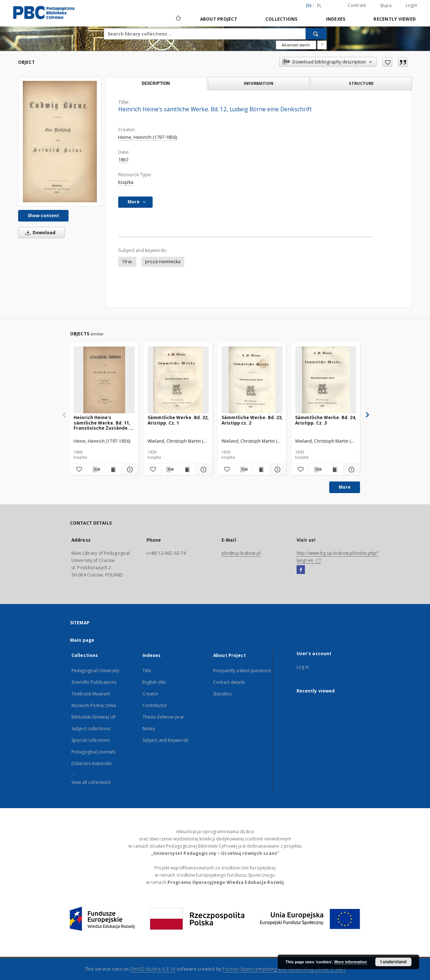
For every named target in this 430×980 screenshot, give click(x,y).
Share (386, 6)
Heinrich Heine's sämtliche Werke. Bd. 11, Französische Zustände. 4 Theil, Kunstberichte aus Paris (103, 423)
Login (412, 5)
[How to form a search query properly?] (322, 45)
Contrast (357, 5)
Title (147, 671)
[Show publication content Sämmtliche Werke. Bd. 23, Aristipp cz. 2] (260, 470)
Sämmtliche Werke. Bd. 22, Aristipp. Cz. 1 (178, 420)
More (345, 487)
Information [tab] (259, 83)
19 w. (127, 262)
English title (154, 682)
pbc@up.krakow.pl (241, 553)
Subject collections (91, 729)
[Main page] (178, 19)
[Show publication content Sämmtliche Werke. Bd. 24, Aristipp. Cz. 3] (334, 470)
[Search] (316, 34)
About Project (219, 19)
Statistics (222, 694)
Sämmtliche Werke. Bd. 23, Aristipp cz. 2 (252, 420)
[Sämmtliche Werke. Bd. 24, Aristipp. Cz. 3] (326, 380)
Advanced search (296, 45)
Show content (43, 216)
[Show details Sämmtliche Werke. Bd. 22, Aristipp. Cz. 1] (203, 470)
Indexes (336, 19)
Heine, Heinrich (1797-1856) (148, 137)
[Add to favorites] (387, 62)
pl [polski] (319, 6)
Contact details (229, 682)
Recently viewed (395, 19)
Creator (151, 694)
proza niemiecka (163, 262)
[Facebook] (301, 570)
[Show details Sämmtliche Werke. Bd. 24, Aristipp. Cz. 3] (351, 470)
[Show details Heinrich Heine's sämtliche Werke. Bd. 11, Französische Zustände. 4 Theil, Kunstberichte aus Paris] (129, 470)
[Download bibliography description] (95, 470)
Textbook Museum (91, 694)
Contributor (155, 705)
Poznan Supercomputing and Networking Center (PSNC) (284, 969)
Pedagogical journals (93, 752)
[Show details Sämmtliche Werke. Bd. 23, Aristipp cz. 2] (277, 470)
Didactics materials (91, 763)
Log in (303, 667)
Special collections (91, 740)
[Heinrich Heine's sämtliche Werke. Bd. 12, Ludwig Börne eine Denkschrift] (60, 142)
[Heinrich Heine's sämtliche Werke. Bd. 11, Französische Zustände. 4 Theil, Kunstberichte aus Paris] (104, 380)
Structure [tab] (361, 83)
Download (39, 233)
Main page (82, 640)
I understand (393, 962)
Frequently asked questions (242, 671)
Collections (282, 19)
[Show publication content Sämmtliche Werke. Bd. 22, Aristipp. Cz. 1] (187, 470)
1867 (123, 160)
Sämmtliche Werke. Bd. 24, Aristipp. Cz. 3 (326, 420)
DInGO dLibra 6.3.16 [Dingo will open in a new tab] (153, 969)
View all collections (91, 782)
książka (126, 182)
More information (351, 962)
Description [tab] (156, 83)
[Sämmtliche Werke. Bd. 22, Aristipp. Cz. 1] (178, 380)
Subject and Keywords (166, 740)
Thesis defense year (163, 717)
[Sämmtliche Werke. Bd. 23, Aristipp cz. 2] (252, 380)
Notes (149, 729)
